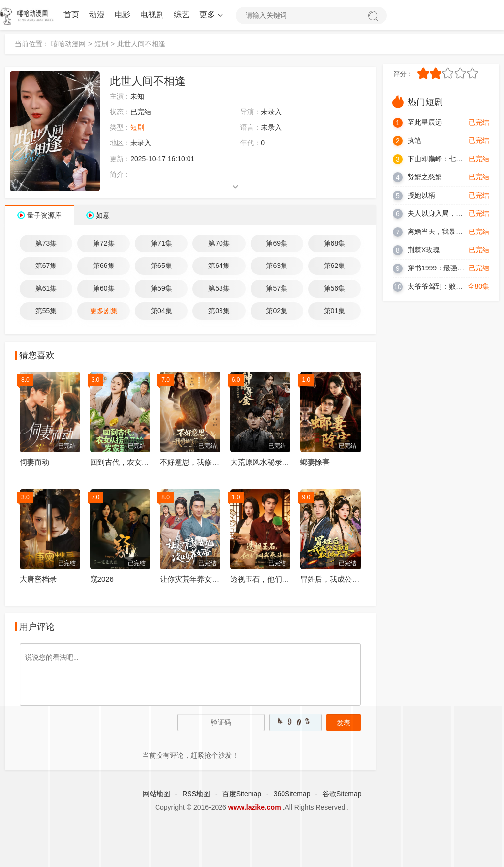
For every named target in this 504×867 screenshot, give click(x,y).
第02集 (277, 311)
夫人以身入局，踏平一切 (445, 213)
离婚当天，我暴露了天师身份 (452, 232)
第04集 (161, 311)
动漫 (97, 15)
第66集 (104, 266)
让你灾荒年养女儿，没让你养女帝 (215, 579)
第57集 (277, 288)
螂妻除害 (315, 462)
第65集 (161, 266)
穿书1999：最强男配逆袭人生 (453, 268)
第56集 (335, 288)
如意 (103, 215)
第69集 (277, 243)
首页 (71, 15)
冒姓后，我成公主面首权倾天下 (352, 579)
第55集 (46, 311)
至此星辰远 (425, 122)
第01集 (335, 311)
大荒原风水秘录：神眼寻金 (275, 462)
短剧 (101, 44)
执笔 (414, 140)
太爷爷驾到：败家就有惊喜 (449, 286)
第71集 (161, 243)
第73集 (46, 243)
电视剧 (152, 15)
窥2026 (102, 579)
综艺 (182, 15)
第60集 (104, 288)
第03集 (219, 311)
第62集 (335, 266)
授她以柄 (421, 195)
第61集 (46, 288)
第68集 (335, 243)
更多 (210, 15)
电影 (123, 15)
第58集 (219, 288)
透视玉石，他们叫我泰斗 (271, 579)
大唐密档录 (38, 579)
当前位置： (32, 44)
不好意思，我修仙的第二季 (204, 462)
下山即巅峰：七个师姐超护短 (452, 159)
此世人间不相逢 (141, 44)
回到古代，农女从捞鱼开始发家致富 (149, 462)
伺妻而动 (34, 462)
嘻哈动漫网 (68, 44)
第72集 (104, 243)
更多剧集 (104, 311)
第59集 (161, 288)
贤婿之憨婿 (425, 177)
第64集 (219, 266)
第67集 (46, 266)
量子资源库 (44, 215)
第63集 (277, 266)
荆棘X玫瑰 (424, 250)
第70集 (219, 243)
